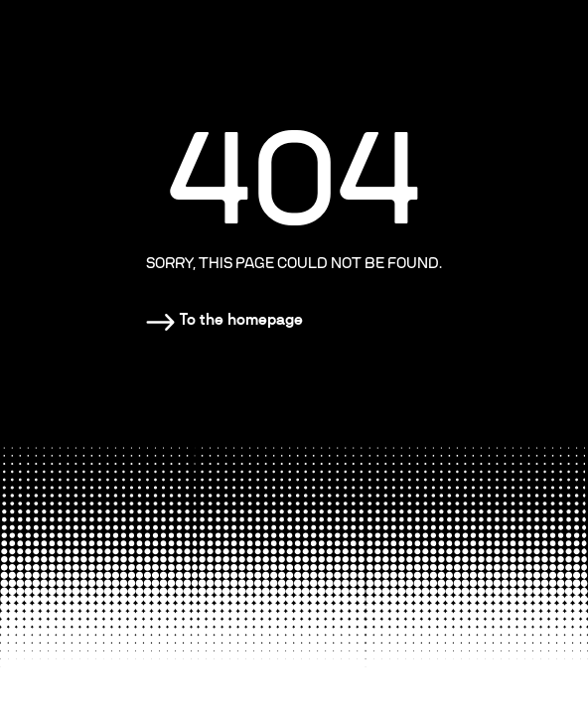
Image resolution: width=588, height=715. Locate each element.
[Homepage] (224, 320)
